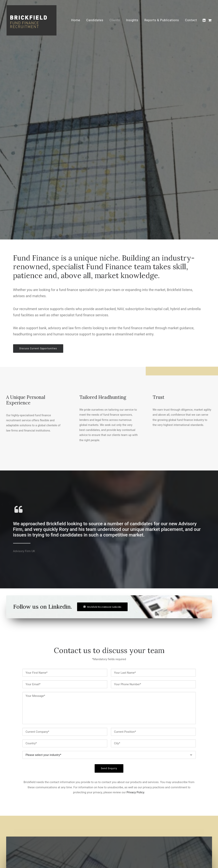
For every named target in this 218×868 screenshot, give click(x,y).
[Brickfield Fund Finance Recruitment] (32, 21)
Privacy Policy (135, 612)
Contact (191, 21)
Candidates (95, 21)
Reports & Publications (162, 21)
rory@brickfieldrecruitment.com (193, 808)
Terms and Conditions (98, 819)
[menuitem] (76, 21)
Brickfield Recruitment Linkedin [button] (102, 444)
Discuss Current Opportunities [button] (38, 146)
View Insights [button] (30, 755)
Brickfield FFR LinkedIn (189, 822)
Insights (132, 21)
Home (76, 21)
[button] (204, 21)
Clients (115, 21)
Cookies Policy (93, 813)
